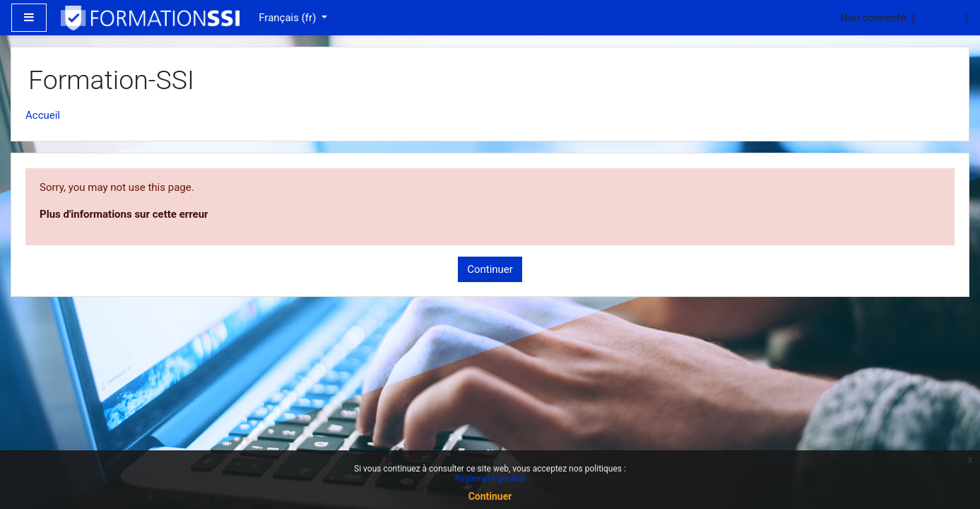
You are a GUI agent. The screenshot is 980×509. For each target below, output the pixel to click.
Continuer (490, 269)
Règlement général (490, 479)
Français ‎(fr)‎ (289, 18)
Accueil (43, 115)
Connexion (940, 18)
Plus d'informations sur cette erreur (124, 214)
